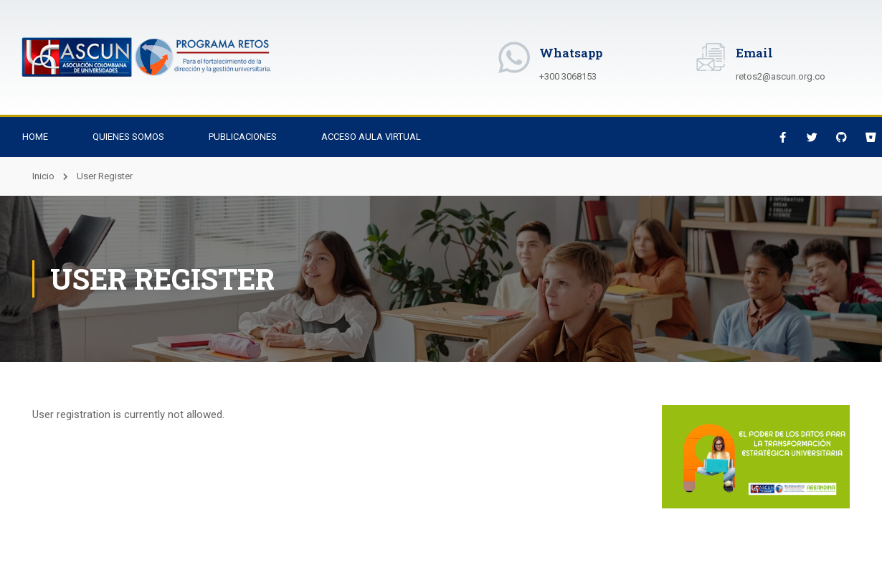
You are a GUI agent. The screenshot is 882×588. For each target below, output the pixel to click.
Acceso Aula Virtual (371, 137)
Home (35, 137)
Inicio (43, 176)
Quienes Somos (128, 137)
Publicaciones (243, 137)
